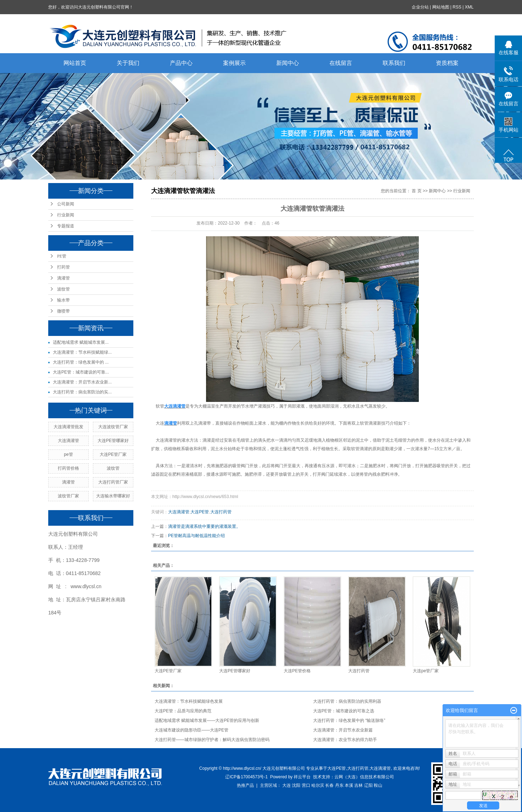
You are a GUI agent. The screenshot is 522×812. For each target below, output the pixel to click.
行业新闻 (66, 215)
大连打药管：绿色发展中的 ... (81, 362)
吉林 (359, 785)
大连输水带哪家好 (113, 496)
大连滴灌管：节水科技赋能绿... (82, 352)
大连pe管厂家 (426, 671)
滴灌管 (63, 278)
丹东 (339, 785)
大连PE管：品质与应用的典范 (183, 711)
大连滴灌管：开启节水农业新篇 (343, 730)
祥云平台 (302, 777)
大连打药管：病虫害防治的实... (82, 392)
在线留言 (341, 63)
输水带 (63, 300)
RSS (457, 7)
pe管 (68, 454)
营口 (306, 785)
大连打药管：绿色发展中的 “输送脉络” (349, 720)
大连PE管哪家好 (113, 441)
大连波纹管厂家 (113, 427)
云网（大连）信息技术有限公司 (364, 777)
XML (469, 7)
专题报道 (66, 226)
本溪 (349, 785)
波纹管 (63, 289)
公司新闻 (66, 204)
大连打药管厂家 (113, 482)
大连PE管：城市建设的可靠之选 (344, 711)
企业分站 (420, 7)
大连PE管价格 (297, 671)
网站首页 (75, 63)
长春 (329, 785)
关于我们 (128, 63)
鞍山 (378, 785)
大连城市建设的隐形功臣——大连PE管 (191, 730)
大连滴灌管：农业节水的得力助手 (345, 740)
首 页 (417, 191)
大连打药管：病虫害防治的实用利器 (347, 701)
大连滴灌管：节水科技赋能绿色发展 (189, 701)
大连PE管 (200, 512)
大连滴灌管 (68, 441)
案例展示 (234, 63)
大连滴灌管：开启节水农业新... (82, 382)
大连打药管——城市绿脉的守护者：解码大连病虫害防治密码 (212, 740)
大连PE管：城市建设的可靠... (81, 372)
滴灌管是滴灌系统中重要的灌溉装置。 (204, 526)
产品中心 (181, 63)
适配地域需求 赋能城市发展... (81, 342)
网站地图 (441, 7)
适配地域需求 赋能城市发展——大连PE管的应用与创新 (207, 720)
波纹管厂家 (68, 496)
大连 (160, 423)
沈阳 (296, 785)
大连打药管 (221, 512)
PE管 (62, 256)
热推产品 (245, 785)
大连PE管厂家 (113, 454)
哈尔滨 (318, 785)
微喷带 (63, 311)
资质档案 (447, 63)
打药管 (63, 267)
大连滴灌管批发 (68, 427)
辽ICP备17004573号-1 (246, 777)
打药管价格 (68, 468)
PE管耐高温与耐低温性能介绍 (196, 536)
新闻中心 (288, 63)
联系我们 (394, 63)
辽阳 (368, 785)
